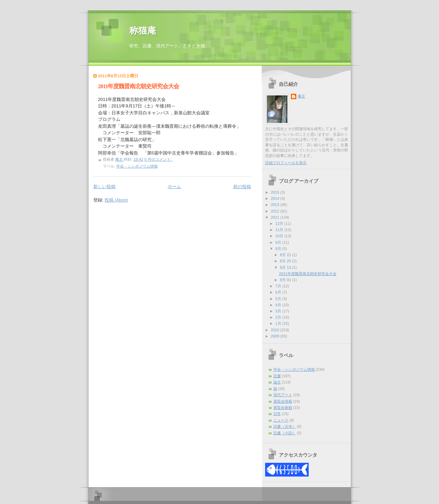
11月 (280, 230)
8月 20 (286, 261)
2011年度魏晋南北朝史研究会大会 (139, 86)
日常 (277, 414)
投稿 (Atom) (116, 200)
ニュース (281, 420)
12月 (280, 224)
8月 (279, 249)
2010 (276, 330)
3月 (279, 311)
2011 (276, 217)
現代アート (283, 395)
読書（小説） (285, 433)
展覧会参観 (283, 408)
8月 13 (286, 267)
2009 (276, 336)
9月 (279, 242)
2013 (276, 205)
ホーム (174, 187)
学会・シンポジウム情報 (137, 166)
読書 (277, 376)
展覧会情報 (283, 401)
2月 (279, 317)
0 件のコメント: (158, 159)
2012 (276, 211)
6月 (279, 292)
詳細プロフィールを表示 (286, 163)
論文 (277, 382)
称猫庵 (143, 31)
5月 (279, 299)
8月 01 (286, 280)
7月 (279, 286)
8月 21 (286, 255)
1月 (279, 323)
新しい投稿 (104, 187)
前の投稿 (242, 187)
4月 (279, 305)
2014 (276, 198)
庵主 (301, 96)
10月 (280, 236)
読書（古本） (285, 426)
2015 (276, 192)
